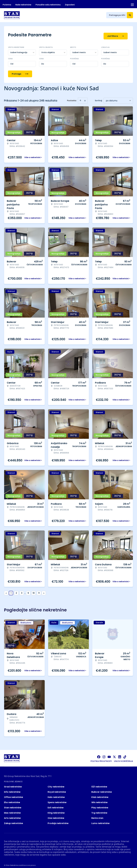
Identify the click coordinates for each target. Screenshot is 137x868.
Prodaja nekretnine (58, 821)
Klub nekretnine (100, 795)
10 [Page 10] (34, 590)
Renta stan (97, 816)
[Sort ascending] (80, 98)
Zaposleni (70, 5)
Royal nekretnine (57, 789)
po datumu (112, 98)
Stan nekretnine (13, 805)
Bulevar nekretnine (102, 789)
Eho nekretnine (12, 800)
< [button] (6, 591)
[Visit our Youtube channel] (109, 754)
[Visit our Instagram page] (104, 754)
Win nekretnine (99, 800)
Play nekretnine (100, 805)
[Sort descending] (85, 98)
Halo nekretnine (56, 795)
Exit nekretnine (56, 805)
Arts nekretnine (12, 816)
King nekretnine (56, 810)
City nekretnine (56, 784)
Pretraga (20, 71)
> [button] (44, 591)
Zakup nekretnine (14, 821)
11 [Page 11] (39, 590)
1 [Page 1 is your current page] (11, 590)
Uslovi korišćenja (123, 759)
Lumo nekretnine (100, 821)
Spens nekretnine (57, 800)
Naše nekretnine (23, 5)
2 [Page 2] (16, 590)
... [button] (25, 590)
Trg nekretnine (99, 810)
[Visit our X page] (114, 754)
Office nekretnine (14, 795)
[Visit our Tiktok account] (125, 754)
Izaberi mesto (110, 50)
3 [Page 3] (22, 590)
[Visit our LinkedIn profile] (120, 754)
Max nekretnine (12, 810)
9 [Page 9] (28, 590)
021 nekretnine (99, 784)
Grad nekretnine (13, 784)
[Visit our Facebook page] (99, 754)
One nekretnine (56, 816)
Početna (7, 5)
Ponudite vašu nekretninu (48, 5)
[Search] (130, 15)
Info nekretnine (12, 789)
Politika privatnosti (101, 759)
